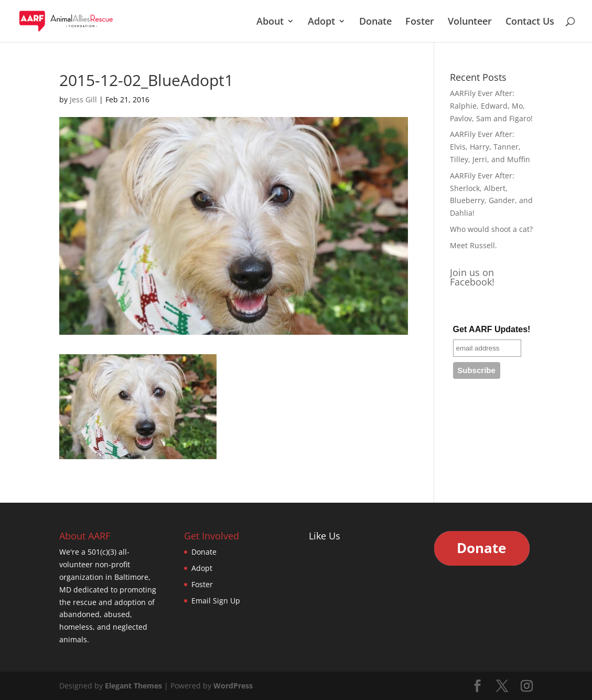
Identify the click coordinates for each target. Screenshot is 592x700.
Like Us (325, 536)
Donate (375, 22)
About (270, 22)
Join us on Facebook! (472, 277)
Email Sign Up (216, 601)
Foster (420, 22)
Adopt (321, 22)
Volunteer (470, 22)
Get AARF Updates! (492, 329)
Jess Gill (83, 99)
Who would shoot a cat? (491, 229)
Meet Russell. (473, 245)
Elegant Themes (133, 686)
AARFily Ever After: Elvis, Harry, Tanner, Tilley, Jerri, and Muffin (490, 147)
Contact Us (530, 22)
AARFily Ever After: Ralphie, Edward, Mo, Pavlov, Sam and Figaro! (491, 106)
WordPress (233, 686)
